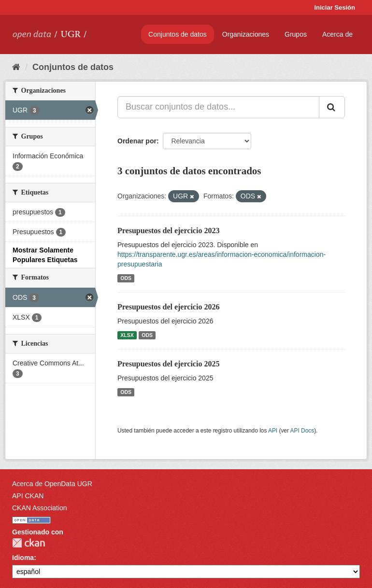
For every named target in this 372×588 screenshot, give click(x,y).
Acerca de (337, 34)
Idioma (23, 558)
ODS (126, 278)
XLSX (127, 335)
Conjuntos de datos (178, 34)
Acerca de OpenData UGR (52, 484)
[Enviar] (332, 107)
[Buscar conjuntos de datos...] (218, 107)
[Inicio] (16, 67)
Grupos (296, 34)
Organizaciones (246, 34)
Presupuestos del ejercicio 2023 (168, 231)
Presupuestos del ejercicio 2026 (168, 307)
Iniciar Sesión (335, 7)
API (273, 431)
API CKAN (28, 496)
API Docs (302, 431)
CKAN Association (40, 508)
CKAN (29, 543)
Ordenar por (137, 141)
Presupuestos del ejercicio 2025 (168, 364)
